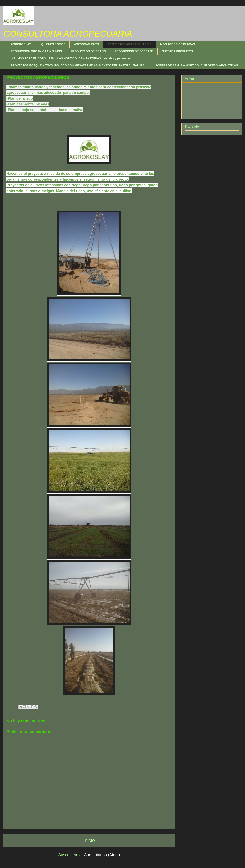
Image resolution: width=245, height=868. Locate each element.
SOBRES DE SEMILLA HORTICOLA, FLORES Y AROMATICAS (197, 65)
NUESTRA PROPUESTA (178, 51)
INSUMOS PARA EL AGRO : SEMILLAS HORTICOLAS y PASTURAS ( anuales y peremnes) (71, 58)
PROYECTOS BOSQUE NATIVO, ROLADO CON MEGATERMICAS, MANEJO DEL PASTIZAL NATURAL (79, 65)
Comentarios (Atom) (102, 855)
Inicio (89, 840)
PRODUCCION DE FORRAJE (134, 51)
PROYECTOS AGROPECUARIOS (130, 44)
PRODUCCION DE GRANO (88, 51)
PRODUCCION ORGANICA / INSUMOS (36, 51)
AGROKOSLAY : (22, 44)
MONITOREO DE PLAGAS (178, 44)
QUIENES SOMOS (53, 44)
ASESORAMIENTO (86, 44)
